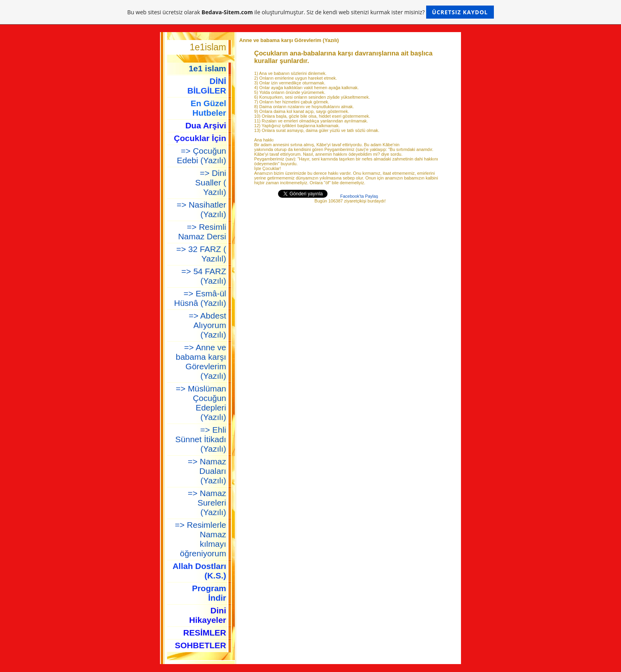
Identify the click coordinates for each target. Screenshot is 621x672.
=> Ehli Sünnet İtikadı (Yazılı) (201, 439)
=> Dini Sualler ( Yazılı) (211, 182)
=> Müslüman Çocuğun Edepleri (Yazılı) (201, 403)
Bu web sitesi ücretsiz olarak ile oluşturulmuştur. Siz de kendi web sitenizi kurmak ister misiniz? (310, 12)
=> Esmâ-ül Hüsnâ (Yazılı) (200, 298)
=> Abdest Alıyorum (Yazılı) (207, 325)
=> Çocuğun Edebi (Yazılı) (202, 156)
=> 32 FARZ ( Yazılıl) (201, 254)
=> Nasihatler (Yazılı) (201, 209)
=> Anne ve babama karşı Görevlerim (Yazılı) (201, 362)
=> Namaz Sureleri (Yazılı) (207, 503)
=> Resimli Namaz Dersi (202, 232)
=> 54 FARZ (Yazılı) (204, 276)
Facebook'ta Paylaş (359, 196)
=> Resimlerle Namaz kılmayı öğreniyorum (200, 539)
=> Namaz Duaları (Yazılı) (207, 471)
